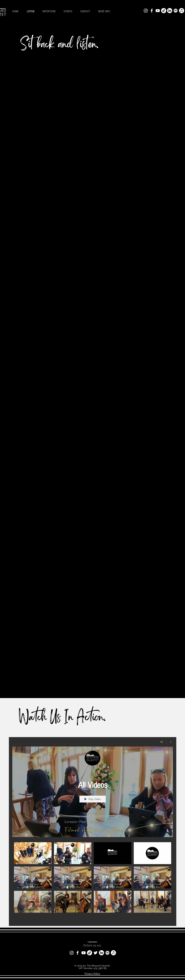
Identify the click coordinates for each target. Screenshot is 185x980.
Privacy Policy (92, 973)
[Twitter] (95, 953)
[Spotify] (176, 11)
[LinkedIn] (170, 11)
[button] (106, 11)
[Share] (162, 742)
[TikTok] (164, 11)
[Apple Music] (182, 11)
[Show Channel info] (170, 742)
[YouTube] (158, 11)
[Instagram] (146, 11)
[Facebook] (152, 11)
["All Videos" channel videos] (93, 881)
